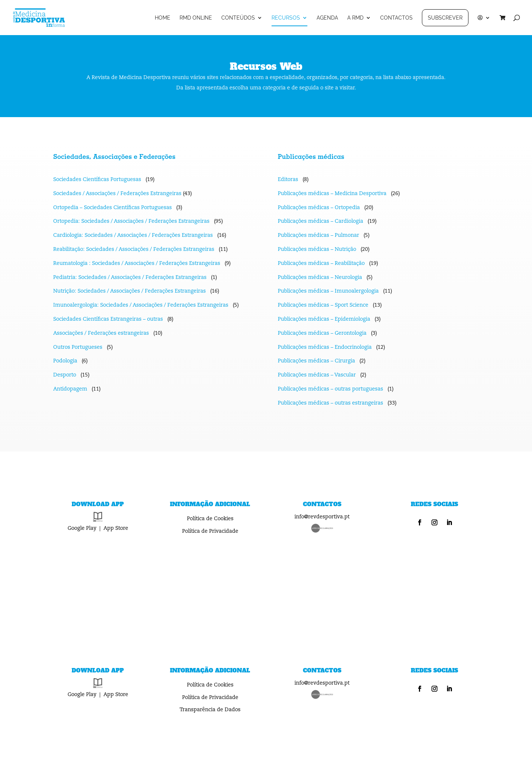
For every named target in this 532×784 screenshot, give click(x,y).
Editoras (288, 180)
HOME (163, 18)
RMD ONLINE (196, 18)
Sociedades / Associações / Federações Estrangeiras (117, 194)
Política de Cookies (210, 519)
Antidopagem (70, 389)
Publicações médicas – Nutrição (317, 249)
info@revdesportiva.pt (322, 517)
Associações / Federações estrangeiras (101, 333)
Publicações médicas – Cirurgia (316, 361)
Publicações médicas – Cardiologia (320, 221)
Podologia (65, 361)
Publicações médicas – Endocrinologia (325, 347)
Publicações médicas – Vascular (317, 375)
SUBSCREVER (445, 18)
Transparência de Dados (210, 710)
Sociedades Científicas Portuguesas (97, 180)
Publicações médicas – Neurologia (320, 277)
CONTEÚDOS (238, 18)
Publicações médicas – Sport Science (323, 305)
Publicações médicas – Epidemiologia (324, 319)
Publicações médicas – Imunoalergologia (328, 291)
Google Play (82, 528)
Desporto (65, 375)
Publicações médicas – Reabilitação (321, 263)
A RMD (355, 18)
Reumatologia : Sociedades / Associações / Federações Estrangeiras (137, 263)
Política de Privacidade (210, 531)
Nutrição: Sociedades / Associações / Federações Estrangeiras (129, 291)
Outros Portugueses (78, 347)
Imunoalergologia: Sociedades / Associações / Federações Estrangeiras (141, 305)
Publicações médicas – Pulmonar (318, 235)
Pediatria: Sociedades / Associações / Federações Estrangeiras (130, 277)
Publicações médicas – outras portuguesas (330, 389)
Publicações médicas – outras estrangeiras (330, 403)
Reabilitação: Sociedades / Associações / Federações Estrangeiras (134, 249)
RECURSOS (286, 18)
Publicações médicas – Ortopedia (319, 208)
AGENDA (327, 18)
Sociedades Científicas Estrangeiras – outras (108, 319)
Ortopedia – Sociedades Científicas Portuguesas (113, 208)
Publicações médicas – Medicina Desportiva (332, 194)
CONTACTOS (396, 18)
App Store (116, 528)
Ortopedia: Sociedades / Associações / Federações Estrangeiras (131, 221)
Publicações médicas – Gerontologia (322, 333)
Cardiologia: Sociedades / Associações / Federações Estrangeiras (133, 235)
